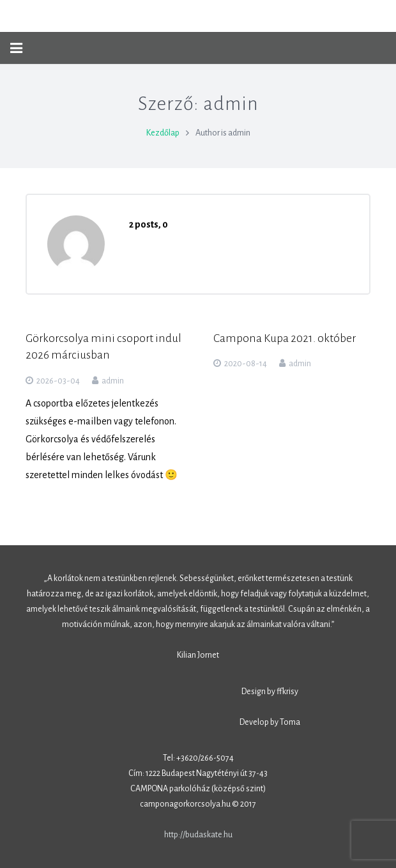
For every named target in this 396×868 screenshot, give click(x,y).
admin (113, 381)
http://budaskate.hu (198, 835)
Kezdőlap (163, 133)
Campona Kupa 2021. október (285, 338)
